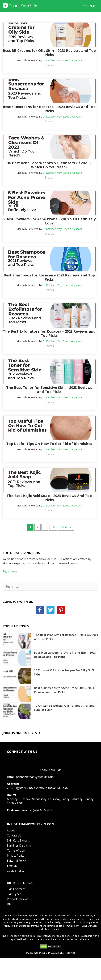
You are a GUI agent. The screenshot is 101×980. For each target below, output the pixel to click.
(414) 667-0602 (43, 810)
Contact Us (14, 835)
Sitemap (12, 866)
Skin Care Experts (18, 840)
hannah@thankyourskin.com (35, 777)
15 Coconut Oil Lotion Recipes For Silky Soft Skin (64, 672)
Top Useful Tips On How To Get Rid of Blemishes (49, 444)
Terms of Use (16, 851)
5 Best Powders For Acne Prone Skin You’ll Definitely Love (49, 221)
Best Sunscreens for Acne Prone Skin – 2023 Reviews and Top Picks (64, 690)
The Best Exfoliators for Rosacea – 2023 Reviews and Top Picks (49, 333)
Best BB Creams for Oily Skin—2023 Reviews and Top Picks (49, 53)
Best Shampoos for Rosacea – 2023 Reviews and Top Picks (49, 277)
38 (54, 527)
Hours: (11, 795)
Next (66, 527)
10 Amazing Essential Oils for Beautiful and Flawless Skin (64, 708)
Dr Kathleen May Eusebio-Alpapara (62, 60)
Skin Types (14, 894)
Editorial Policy (16, 861)
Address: (13, 784)
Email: (11, 777)
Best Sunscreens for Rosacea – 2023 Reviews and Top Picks (49, 109)
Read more (10, 571)
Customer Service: (20, 810)
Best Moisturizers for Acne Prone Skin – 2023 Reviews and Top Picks (65, 655)
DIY (9, 904)
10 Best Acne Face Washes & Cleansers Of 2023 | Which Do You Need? (49, 165)
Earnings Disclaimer (20, 845)
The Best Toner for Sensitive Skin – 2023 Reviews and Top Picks (49, 390)
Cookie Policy (16, 871)
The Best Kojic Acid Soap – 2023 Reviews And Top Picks (49, 498)
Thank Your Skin (51, 770)
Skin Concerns (16, 889)
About (11, 830)
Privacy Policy (16, 856)
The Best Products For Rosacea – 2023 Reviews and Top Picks (66, 637)
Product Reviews (18, 899)
